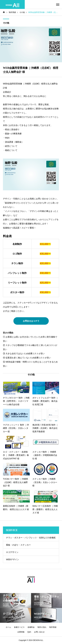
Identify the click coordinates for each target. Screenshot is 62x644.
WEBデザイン (13, 559)
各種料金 (31, 627)
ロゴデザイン (12, 552)
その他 (6, 23)
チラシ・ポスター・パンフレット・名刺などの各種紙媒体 (31, 539)
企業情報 (21, 632)
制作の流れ (42, 627)
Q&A (29, 632)
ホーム (8, 627)
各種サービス (19, 627)
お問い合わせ (39, 632)
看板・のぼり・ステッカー (18, 545)
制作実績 (53, 627)
